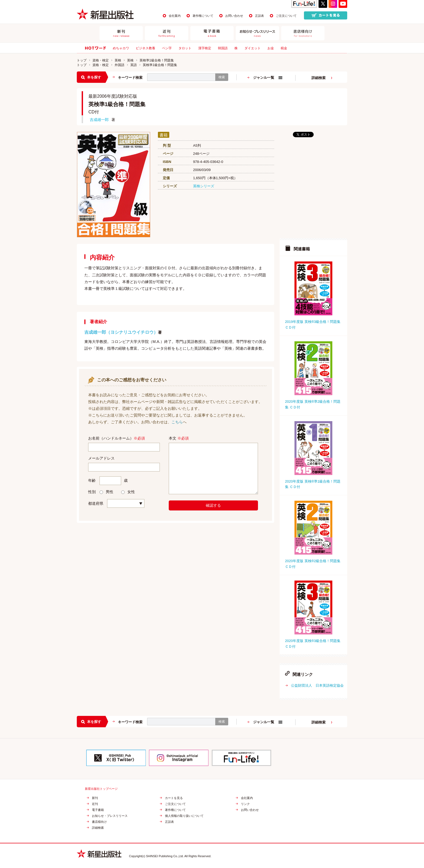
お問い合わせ (234, 16)
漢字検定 (205, 48)
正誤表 (259, 16)
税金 (284, 48)
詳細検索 (319, 78)
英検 (118, 60)
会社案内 (175, 16)
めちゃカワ (121, 48)
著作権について (203, 16)
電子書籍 (98, 810)
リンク (245, 804)
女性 (128, 492)
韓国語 (223, 48)
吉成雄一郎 (99, 120)
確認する (213, 505)
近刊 (95, 804)
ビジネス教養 (145, 48)
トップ (82, 60)
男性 (106, 492)
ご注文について (286, 16)
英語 (134, 65)
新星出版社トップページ (101, 789)
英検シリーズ (204, 186)
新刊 (95, 798)
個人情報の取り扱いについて (184, 816)
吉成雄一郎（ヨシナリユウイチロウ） (121, 332)
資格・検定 (101, 60)
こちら (177, 422)
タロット (185, 48)
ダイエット (253, 48)
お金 (271, 48)
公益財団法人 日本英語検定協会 (317, 685)
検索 (222, 77)
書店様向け (99, 822)
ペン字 (167, 48)
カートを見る (174, 798)
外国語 (120, 65)
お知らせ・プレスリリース (110, 816)
